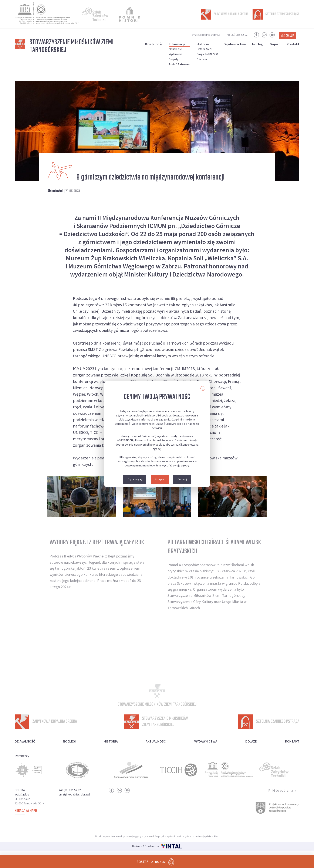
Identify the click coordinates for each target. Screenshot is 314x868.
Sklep (288, 36)
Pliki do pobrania (281, 795)
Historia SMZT (205, 49)
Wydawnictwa (235, 44)
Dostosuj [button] (182, 479)
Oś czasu (202, 59)
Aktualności (175, 49)
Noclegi (258, 44)
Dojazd (275, 44)
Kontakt (293, 44)
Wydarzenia (175, 54)
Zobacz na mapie (26, 816)
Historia (203, 44)
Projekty (174, 59)
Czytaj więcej (135, 479)
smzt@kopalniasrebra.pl (206, 35)
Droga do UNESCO (207, 54)
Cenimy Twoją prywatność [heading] (157, 397)
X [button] (203, 388)
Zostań (180, 64)
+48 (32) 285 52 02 (236, 35)
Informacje (177, 44)
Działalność (154, 44)
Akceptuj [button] (160, 479)
